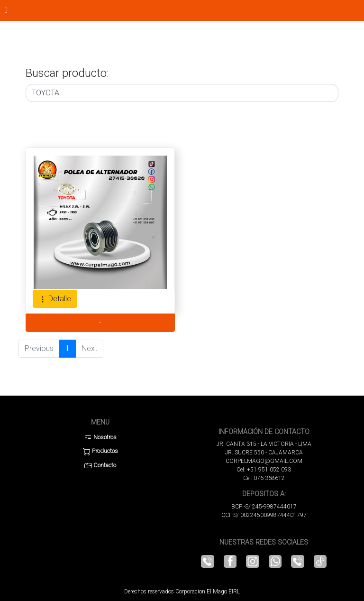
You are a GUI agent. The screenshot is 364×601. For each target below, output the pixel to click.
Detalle (55, 299)
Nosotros (100, 437)
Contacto (100, 465)
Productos (100, 451)
